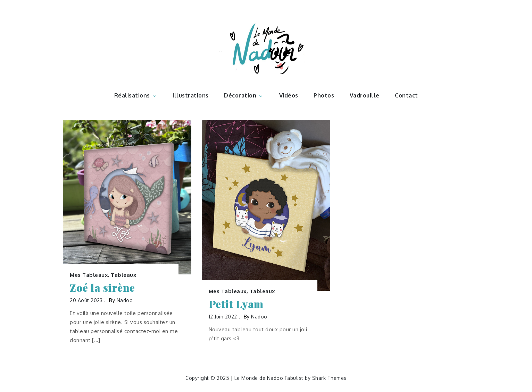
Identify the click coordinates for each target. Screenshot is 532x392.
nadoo (125, 300)
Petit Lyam (236, 304)
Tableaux (123, 275)
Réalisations (136, 95)
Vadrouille (365, 95)
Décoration (244, 95)
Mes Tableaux (89, 275)
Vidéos (289, 95)
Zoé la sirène (102, 288)
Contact (406, 95)
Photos (324, 95)
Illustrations (191, 95)
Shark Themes (329, 378)
